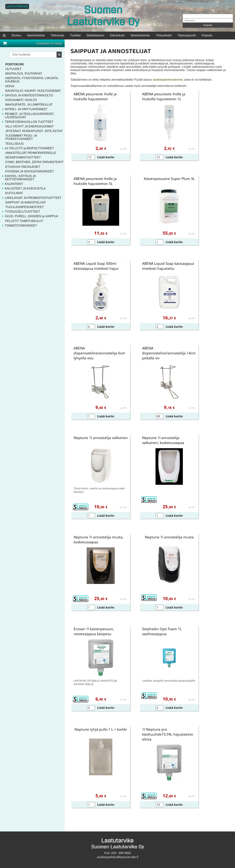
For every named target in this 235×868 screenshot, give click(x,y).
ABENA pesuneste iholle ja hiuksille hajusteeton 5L (95, 181)
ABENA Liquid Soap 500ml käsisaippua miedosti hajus (96, 266)
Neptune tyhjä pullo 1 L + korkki (101, 729)
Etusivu (16, 35)
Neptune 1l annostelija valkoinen (101, 438)
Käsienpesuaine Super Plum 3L (169, 179)
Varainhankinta (140, 35)
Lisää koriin (106, 157)
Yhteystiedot (164, 35)
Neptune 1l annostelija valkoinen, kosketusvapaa (163, 440)
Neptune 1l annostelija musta (169, 537)
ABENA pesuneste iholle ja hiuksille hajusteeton (95, 96)
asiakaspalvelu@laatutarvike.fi (118, 857)
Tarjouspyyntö (187, 35)
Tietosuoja (57, 35)
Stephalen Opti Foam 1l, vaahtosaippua (162, 631)
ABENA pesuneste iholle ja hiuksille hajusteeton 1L (164, 96)
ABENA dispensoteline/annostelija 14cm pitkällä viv (169, 353)
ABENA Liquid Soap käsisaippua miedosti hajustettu (168, 266)
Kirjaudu (208, 25)
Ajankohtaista (36, 35)
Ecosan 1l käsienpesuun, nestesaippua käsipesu (94, 631)
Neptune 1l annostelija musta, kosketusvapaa (98, 539)
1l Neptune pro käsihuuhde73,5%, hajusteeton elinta (168, 734)
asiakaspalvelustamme (168, 80)
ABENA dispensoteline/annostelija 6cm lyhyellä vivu (99, 353)
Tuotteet (75, 35)
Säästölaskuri (95, 35)
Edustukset (117, 35)
